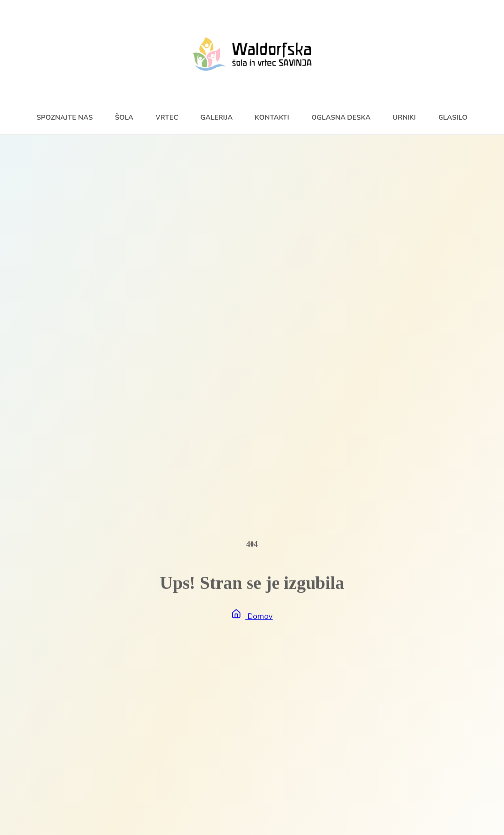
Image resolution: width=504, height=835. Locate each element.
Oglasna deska (341, 117)
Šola (124, 117)
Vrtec (167, 117)
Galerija (217, 117)
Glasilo (453, 117)
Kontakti (272, 117)
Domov (252, 617)
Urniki (405, 117)
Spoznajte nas (64, 117)
